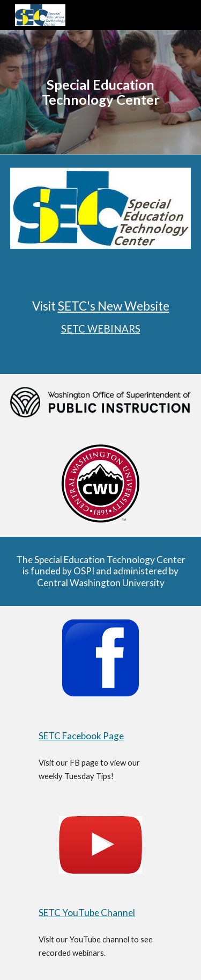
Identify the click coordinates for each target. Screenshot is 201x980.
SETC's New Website (114, 306)
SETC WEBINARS (101, 329)
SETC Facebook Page (81, 736)
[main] (101, 92)
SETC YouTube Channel (87, 913)
